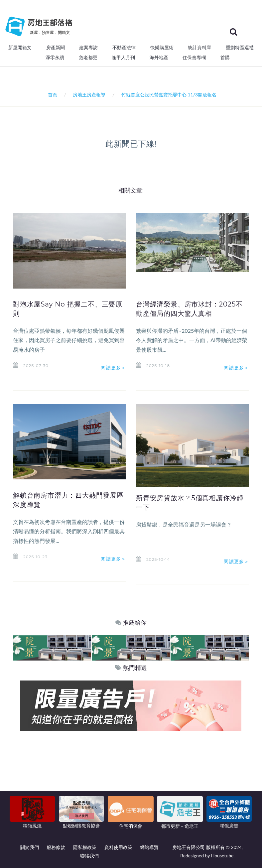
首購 (225, 58)
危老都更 (88, 58)
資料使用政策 (118, 847)
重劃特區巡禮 (240, 48)
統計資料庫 (199, 48)
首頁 (51, 95)
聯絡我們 (89, 856)
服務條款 (56, 847)
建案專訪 (88, 48)
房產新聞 (56, 48)
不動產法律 (124, 48)
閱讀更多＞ (113, 368)
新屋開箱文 (20, 48)
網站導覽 (149, 847)
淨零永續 (55, 58)
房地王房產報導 (89, 95)
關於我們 (30, 847)
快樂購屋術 (162, 48)
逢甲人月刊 (123, 58)
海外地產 (159, 58)
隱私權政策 (85, 847)
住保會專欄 (194, 58)
